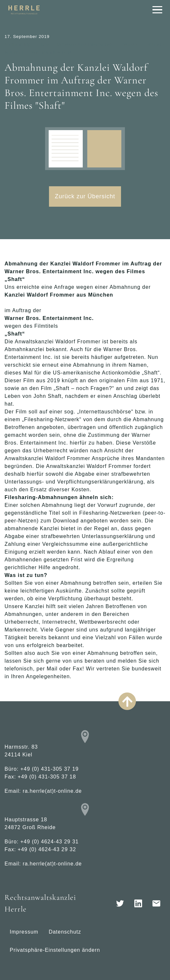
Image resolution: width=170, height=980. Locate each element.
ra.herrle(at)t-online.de (52, 791)
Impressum (24, 932)
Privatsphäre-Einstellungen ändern (55, 950)
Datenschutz (65, 932)
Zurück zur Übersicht (85, 196)
